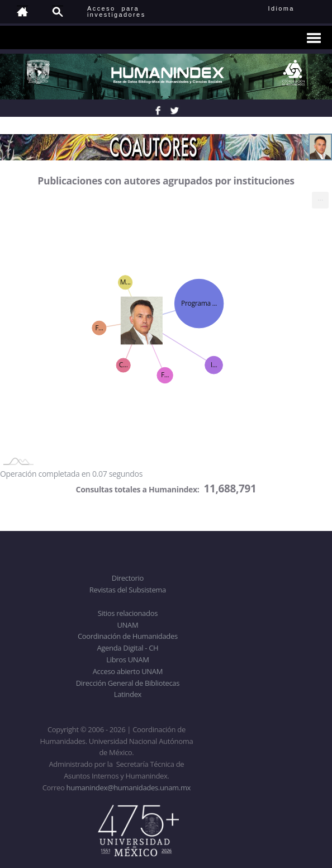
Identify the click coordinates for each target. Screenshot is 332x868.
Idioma (295, 8)
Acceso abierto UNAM (128, 671)
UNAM (127, 625)
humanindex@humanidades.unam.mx (129, 788)
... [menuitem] (320, 198)
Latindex (128, 694)
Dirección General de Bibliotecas (128, 683)
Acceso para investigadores (117, 11)
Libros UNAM (127, 660)
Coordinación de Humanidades (128, 636)
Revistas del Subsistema (128, 590)
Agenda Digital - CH (127, 648)
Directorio (128, 578)
